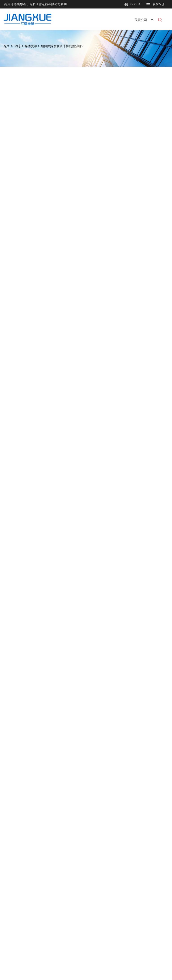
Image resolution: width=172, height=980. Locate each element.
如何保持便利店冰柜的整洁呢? (62, 46)
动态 (18, 46)
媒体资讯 (31, 46)
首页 (6, 46)
